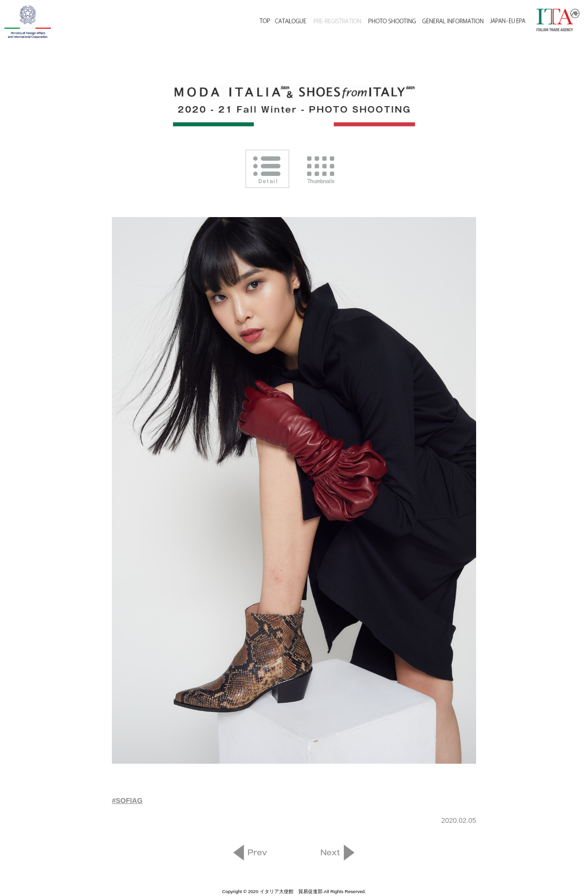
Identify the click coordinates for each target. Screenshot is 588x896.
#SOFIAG (127, 801)
